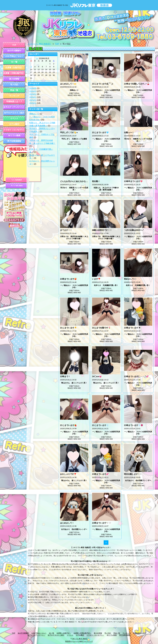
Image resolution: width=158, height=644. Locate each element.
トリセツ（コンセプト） (14, 130)
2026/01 (33, 97)
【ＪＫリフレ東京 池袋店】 (39, 44)
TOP (14, 45)
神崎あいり (34, 114)
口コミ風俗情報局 (17, 180)
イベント (14, 118)
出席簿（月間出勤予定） (14, 73)
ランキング (14, 96)
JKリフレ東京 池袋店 (17, 186)
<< (37, 58)
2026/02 (33, 94)
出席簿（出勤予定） (14, 68)
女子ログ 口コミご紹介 (14, 113)
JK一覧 (14, 62)
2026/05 (33, 88)
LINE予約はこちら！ (14, 56)
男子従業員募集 (14, 141)
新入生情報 (14, 79)
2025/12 (33, 100)
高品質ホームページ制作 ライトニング (79, 641)
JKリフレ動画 (14, 135)
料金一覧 (14, 90)
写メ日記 (14, 85)
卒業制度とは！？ (14, 102)
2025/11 (33, 103)
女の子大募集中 (14, 51)
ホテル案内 (14, 124)
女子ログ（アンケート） (14, 107)
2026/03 (33, 91)
